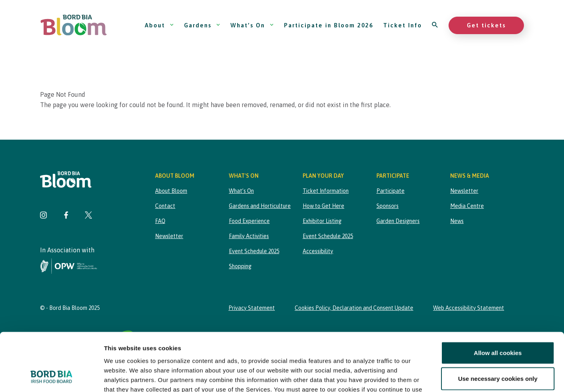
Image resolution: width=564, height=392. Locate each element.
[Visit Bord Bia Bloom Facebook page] (66, 216)
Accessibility (318, 251)
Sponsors (388, 206)
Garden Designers (398, 221)
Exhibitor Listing (322, 221)
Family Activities (249, 236)
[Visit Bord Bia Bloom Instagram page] (44, 216)
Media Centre (467, 206)
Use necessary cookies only (498, 324)
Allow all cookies (498, 298)
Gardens (202, 25)
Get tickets (486, 25)
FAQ (160, 221)
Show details (416, 376)
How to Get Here (323, 206)
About (159, 25)
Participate (390, 191)
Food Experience (249, 221)
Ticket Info (403, 25)
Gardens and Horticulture (260, 206)
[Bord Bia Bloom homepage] (74, 25)
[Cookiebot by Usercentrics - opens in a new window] (51, 377)
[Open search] (435, 25)
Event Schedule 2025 (254, 251)
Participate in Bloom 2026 (329, 25)
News (457, 221)
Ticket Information (326, 191)
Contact (165, 206)
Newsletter (169, 236)
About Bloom (171, 191)
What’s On (252, 25)
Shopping (240, 266)
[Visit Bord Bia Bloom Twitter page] (88, 216)
